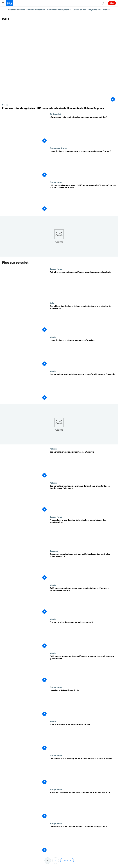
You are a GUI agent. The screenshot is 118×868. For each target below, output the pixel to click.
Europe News (56, 182)
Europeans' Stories (59, 148)
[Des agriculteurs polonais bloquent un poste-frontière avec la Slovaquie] (83, 387)
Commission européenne (59, 10)
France (106, 10)
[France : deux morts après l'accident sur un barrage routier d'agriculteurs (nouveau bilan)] (83, 737)
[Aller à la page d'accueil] (10, 3)
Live (112, 3)
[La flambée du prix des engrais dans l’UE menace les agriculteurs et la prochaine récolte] (83, 771)
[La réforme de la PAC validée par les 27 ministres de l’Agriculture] (83, 839)
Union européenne (36, 10)
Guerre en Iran (80, 10)
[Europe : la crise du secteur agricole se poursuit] (83, 635)
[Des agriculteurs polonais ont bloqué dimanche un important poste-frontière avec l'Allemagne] (83, 499)
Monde (53, 337)
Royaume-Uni (95, 10)
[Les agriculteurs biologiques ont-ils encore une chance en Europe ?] (83, 164)
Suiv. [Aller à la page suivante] (66, 861)
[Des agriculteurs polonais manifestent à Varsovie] (83, 465)
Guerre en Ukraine (17, 10)
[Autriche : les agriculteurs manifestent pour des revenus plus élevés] (83, 285)
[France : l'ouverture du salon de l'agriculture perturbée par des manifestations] (83, 533)
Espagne (54, 551)
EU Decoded (55, 114)
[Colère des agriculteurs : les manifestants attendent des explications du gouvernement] (83, 669)
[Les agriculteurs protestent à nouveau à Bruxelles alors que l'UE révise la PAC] (83, 353)
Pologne (54, 449)
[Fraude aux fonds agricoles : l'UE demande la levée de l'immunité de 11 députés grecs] (59, 108)
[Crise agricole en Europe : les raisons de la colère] (83, 703)
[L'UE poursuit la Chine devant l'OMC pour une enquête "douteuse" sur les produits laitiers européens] (83, 198)
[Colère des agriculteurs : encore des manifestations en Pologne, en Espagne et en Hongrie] (83, 601)
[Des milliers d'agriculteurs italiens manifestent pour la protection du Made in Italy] (83, 319)
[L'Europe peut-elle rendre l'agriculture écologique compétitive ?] (83, 130)
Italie (52, 303)
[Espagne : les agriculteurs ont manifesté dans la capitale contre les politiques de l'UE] (83, 567)
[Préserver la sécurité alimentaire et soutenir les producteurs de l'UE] (83, 805)
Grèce (5, 105)
